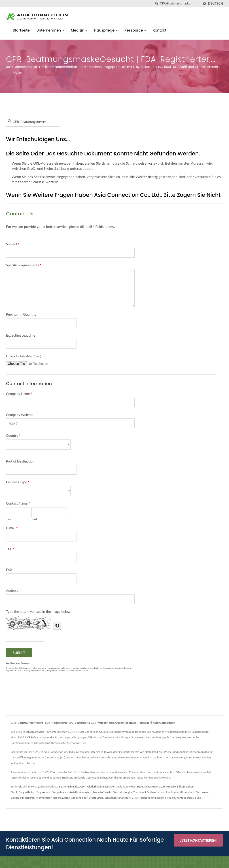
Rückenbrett (188, 792)
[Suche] (157, 3)
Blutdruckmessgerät (22, 798)
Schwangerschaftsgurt (117, 798)
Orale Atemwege (126, 786)
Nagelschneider (78, 798)
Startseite (21, 30)
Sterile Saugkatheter (23, 792)
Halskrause (173, 792)
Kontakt (160, 30)
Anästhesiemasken (80, 792)
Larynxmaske (168, 786)
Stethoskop (202, 792)
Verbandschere (156, 792)
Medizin (79, 30)
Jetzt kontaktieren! (198, 840)
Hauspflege (106, 30)
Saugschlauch (60, 792)
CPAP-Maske (139, 798)
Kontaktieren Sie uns (189, 798)
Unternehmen (50, 30)
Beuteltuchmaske (69, 786)
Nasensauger (60, 798)
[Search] (180, 3)
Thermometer (43, 798)
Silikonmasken (185, 786)
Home (18, 72)
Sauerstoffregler (123, 792)
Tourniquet (140, 792)
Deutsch (215, 4)
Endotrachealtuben (148, 786)
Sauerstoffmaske (102, 792)
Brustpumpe (96, 798)
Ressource (135, 30)
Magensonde (43, 792)
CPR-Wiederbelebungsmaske (97, 786)
